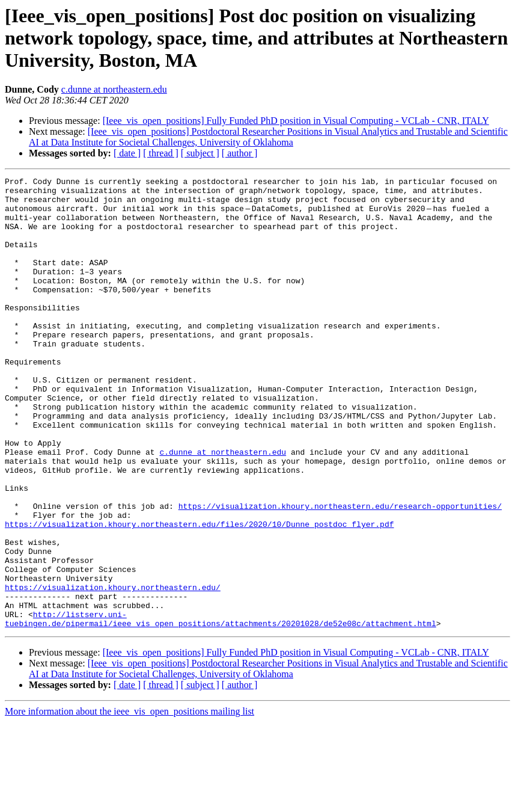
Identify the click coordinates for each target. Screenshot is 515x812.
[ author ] (240, 153)
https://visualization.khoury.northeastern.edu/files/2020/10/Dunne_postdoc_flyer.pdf (199, 594)
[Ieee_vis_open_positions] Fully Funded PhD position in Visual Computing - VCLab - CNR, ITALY (296, 121)
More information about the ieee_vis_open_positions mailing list (130, 801)
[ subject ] (200, 153)
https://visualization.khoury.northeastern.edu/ (113, 670)
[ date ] (127, 153)
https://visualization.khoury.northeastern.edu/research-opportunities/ (340, 573)
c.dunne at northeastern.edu (114, 89)
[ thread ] (161, 153)
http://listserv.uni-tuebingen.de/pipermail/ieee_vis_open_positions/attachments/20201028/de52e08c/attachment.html (221, 708)
